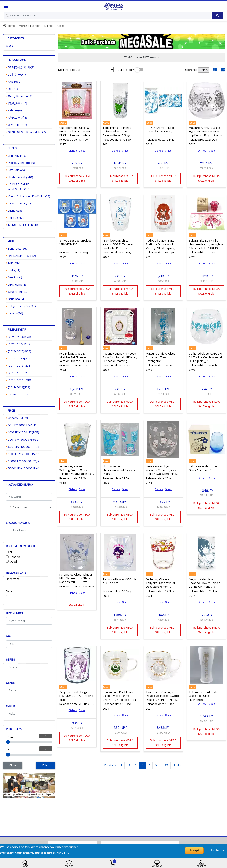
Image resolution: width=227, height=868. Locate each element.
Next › (177, 765)
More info (63, 853)
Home (9, 26)
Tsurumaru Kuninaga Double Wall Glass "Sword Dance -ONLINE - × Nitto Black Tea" (162, 698)
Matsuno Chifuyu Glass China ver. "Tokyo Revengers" (161, 357)
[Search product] (217, 16)
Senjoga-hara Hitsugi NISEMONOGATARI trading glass (76, 696)
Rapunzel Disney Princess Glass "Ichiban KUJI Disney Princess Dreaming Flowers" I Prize (120, 359)
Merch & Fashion (30, 26)
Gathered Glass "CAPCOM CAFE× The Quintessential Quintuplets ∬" (205, 357)
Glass (61, 26)
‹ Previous (109, 765)
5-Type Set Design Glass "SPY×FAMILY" (75, 242)
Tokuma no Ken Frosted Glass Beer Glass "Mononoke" (204, 696)
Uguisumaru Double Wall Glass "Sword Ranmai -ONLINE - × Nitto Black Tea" (120, 696)
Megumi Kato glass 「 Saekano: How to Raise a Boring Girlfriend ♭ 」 (205, 583)
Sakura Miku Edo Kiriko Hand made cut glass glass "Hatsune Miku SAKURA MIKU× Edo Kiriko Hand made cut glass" (206, 248)
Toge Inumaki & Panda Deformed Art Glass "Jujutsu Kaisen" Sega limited (117, 133)
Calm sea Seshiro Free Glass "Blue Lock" (203, 468)
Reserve (15, 557)
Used (13, 562)
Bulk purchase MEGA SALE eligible (77, 178)
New (13, 552)
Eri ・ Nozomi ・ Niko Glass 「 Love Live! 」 (160, 130)
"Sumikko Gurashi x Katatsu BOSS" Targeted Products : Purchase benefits (118, 246)
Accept (194, 850)
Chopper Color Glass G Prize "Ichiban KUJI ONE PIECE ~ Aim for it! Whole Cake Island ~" (75, 133)
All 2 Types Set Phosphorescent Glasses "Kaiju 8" (119, 470)
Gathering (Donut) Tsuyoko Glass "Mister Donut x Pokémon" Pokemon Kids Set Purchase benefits (161, 587)
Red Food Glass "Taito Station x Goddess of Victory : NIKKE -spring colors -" (161, 246)
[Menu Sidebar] (7, 6)
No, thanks (217, 850)
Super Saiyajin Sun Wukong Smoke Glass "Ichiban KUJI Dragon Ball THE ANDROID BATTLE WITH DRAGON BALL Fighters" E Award (76, 476)
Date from (13, 579)
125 (166, 765)
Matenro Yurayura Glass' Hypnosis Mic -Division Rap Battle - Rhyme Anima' (206, 131)
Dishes (49, 26)
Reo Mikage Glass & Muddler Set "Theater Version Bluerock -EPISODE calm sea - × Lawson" (77, 359)
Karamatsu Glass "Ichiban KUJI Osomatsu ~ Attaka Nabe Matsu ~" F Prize (76, 578)
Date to (11, 591)
